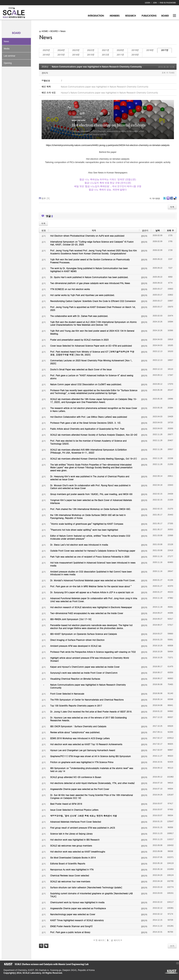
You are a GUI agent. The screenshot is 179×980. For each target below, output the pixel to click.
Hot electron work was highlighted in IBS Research (75, 840)
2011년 (120, 55)
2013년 (91, 55)
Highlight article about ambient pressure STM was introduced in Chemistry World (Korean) (89, 659)
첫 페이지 (99, 940)
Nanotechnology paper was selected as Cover (73, 914)
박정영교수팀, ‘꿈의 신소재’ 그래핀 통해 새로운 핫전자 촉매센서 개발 (84, 816)
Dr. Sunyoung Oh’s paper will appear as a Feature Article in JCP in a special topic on (92, 592)
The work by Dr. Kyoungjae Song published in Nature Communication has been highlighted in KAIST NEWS (89, 270)
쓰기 (172, 946)
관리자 (45, 73)
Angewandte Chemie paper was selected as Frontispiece (78, 908)
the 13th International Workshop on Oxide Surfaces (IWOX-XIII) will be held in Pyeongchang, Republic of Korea (88, 516)
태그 (46, 946)
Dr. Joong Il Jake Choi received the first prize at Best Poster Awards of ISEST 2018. (91, 712)
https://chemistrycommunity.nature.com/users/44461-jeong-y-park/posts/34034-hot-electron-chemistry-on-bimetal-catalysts (108, 145)
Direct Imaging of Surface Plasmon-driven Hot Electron (77, 640)
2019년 (135, 50)
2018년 (150, 50)
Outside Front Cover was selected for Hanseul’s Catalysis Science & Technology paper (93, 551)
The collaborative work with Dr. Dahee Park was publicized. (79, 316)
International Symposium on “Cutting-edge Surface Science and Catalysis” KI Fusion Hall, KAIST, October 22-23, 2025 (92, 243)
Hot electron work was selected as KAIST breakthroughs (78, 852)
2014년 (76, 55)
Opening (8, 63)
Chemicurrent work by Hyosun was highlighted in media (77, 902)
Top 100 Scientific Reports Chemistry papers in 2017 (76, 706)
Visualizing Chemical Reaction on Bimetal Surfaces (75, 679)
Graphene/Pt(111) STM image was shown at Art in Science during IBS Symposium (91, 756)
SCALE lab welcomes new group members (71, 846)
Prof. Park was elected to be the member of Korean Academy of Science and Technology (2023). (88, 442)
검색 (41, 946)
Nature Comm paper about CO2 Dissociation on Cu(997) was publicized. (86, 384)
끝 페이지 (116, 940)
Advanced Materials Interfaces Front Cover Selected (76, 822)
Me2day (168, 199)
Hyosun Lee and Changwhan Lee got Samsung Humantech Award (83, 750)
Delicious (175, 199)
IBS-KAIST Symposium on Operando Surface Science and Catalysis (84, 634)
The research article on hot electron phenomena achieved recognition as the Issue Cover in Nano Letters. (94, 409)
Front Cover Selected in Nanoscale (67, 694)
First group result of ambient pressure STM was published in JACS (83, 828)
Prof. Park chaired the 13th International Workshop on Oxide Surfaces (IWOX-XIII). (91, 509)
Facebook (171, 199)
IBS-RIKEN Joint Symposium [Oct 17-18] (71, 619)
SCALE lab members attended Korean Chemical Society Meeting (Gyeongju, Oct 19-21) (93, 459)
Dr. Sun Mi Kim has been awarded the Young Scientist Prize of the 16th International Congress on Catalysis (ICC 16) (92, 796)
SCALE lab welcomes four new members (70, 881)
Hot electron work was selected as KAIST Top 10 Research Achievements (86, 744)
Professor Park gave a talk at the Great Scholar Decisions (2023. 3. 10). (86, 423)
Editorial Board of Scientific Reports (68, 863)
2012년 (105, 55)
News (6, 41)
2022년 (91, 50)
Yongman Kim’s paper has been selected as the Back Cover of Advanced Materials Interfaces (91, 502)
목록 (172, 207)
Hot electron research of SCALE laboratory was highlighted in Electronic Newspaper (91, 607)
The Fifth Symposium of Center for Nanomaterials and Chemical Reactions (87, 700)
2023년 (76, 50)
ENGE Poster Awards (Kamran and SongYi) (71, 926)
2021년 (105, 50)
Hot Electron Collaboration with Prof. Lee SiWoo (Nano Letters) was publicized (89, 417)
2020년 (120, 50)
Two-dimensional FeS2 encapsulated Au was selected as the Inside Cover (87, 613)
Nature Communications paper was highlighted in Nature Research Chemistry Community (97, 67)
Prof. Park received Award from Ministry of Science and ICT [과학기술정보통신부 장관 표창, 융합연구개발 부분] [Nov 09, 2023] (92, 353)
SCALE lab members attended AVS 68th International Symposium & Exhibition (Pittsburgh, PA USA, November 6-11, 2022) (88, 451)
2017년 (165, 50)
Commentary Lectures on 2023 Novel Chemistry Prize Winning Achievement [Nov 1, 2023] (91, 362)
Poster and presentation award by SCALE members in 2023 (79, 340)
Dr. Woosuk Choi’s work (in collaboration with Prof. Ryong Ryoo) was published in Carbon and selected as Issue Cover (90, 487)
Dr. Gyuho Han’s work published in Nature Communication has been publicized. (89, 277)
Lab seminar (9, 56)
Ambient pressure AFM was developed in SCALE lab (76, 646)
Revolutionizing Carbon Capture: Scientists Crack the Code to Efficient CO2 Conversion (93, 301)
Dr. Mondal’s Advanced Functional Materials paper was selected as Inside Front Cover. (93, 580)
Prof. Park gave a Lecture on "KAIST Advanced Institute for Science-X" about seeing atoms (92, 377)
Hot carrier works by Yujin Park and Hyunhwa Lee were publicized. (82, 295)
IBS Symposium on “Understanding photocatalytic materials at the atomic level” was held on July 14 (92, 770)
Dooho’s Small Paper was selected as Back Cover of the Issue (81, 369)
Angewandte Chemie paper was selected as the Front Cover (80, 789)
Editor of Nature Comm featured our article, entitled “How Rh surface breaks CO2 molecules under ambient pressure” (90, 537)
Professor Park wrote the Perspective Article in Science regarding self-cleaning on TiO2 (93, 652)
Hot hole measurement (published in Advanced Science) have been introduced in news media (93, 564)
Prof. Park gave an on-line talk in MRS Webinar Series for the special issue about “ (91, 586)
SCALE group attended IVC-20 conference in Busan (76, 777)
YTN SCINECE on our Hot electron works (70, 289)
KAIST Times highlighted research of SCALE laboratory (77, 920)
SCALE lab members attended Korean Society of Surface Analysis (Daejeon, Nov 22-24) (94, 435)
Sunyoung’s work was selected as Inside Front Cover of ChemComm (84, 673)
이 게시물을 (155, 198)
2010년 (135, 55)
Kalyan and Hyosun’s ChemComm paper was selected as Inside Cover (85, 667)
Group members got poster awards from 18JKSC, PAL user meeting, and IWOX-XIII (91, 494)
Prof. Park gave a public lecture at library (70, 932)
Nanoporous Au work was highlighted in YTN (72, 869)
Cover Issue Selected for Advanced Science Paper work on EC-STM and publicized (91, 346)
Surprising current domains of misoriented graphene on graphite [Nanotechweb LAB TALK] (91, 895)
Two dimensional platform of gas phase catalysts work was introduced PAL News (90, 283)
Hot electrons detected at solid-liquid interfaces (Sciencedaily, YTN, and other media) (92, 783)
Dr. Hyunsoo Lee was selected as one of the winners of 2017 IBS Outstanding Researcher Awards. (88, 719)
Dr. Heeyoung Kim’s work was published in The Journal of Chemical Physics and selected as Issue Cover (90, 478)
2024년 (61, 50)
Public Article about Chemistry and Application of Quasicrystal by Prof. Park (87, 429)
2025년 (46, 50)
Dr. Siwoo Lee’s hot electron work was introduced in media (79, 545)
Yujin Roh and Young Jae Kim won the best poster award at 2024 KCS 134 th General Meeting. (92, 332)
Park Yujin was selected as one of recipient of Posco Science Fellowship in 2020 (90, 557)
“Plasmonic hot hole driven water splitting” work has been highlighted (84, 530)
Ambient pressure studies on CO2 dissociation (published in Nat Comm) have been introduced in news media (91, 573)
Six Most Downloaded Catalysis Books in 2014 (73, 857)
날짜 (158, 230)
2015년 (61, 55)
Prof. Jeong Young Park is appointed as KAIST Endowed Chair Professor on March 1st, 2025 (93, 308)
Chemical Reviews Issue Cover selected (70, 875)
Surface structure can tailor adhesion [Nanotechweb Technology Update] (86, 887)
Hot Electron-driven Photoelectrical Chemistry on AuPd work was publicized (87, 236)
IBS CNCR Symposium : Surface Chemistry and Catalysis (78, 726)
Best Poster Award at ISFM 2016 (66, 804)
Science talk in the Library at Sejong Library (71, 834)
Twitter (165, 199)
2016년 (46, 55)
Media (7, 49)
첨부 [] (46, 198)
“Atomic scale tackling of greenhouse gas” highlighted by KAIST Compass (87, 524)
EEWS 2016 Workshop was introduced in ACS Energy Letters (80, 738)
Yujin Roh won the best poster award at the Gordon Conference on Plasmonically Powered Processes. (90, 261)
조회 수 (170, 230)
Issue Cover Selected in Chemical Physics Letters (74, 810)
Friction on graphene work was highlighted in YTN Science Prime (82, 762)
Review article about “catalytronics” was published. (75, 732)
